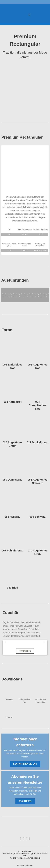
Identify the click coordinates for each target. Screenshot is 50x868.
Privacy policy (21, 866)
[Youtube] (29, 839)
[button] (29, 15)
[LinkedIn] (26, 839)
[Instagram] (24, 839)
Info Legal (30, 866)
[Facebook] (21, 839)
